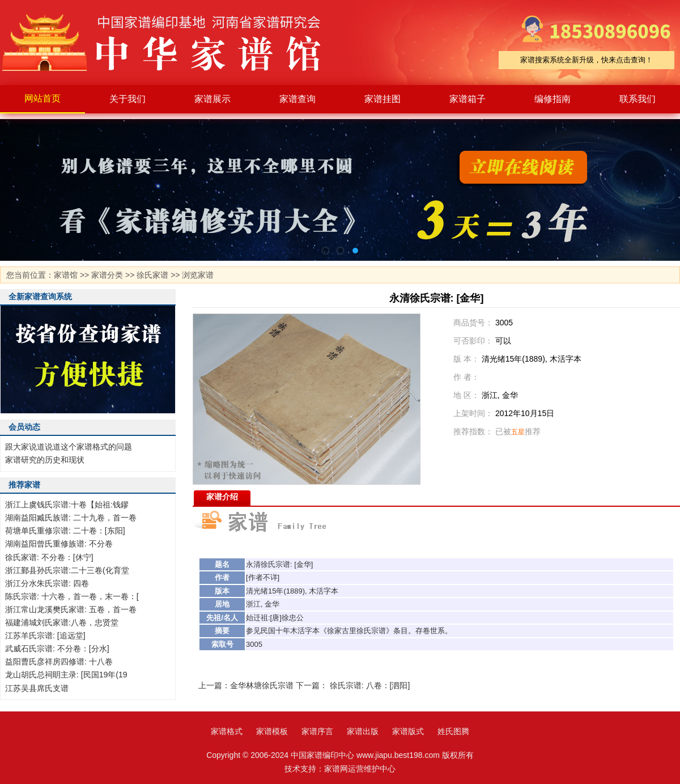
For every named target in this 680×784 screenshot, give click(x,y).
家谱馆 (66, 275)
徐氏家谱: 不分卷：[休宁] (49, 557)
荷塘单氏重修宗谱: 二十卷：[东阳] (65, 531)
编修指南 (552, 99)
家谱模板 (272, 731)
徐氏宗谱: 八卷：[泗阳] (370, 685)
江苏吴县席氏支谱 (37, 688)
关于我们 (127, 99)
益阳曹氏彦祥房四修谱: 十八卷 (59, 662)
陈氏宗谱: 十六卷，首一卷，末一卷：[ (72, 596)
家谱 (170, 43)
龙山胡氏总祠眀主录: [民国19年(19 (66, 675)
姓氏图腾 (453, 731)
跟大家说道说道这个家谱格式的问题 (69, 447)
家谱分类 (107, 275)
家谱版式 (408, 731)
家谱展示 (212, 99)
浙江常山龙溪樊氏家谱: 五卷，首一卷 (71, 609)
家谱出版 (363, 731)
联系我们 (637, 99)
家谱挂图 (382, 99)
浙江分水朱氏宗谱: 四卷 (47, 583)
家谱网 (336, 769)
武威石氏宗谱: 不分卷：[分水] (57, 649)
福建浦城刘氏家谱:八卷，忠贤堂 (62, 622)
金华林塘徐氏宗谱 (262, 685)
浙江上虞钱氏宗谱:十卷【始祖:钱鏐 (67, 505)
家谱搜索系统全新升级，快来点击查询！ (586, 60)
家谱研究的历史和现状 (45, 460)
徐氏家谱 (152, 275)
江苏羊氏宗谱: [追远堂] (45, 635)
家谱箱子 (467, 99)
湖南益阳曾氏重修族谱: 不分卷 (59, 544)
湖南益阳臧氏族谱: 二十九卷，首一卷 (71, 518)
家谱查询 (297, 99)
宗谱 (283, 564)
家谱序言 (317, 731)
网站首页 (42, 98)
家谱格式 (227, 731)
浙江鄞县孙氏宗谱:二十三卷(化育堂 (67, 570)
